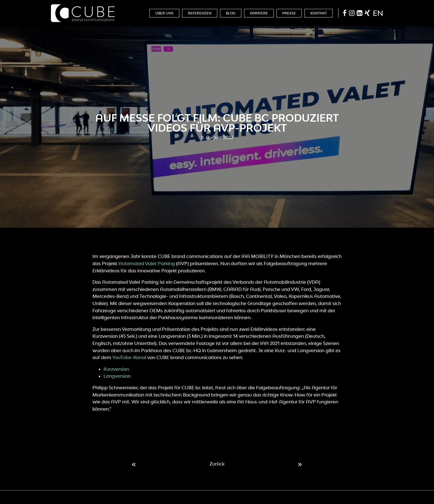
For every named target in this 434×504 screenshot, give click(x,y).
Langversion (117, 376)
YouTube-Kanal (129, 357)
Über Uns (164, 13)
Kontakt (319, 13)
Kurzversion (116, 369)
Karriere (259, 13)
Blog (231, 13)
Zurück (217, 464)
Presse (289, 13)
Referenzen (200, 13)
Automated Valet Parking (147, 263)
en (378, 13)
